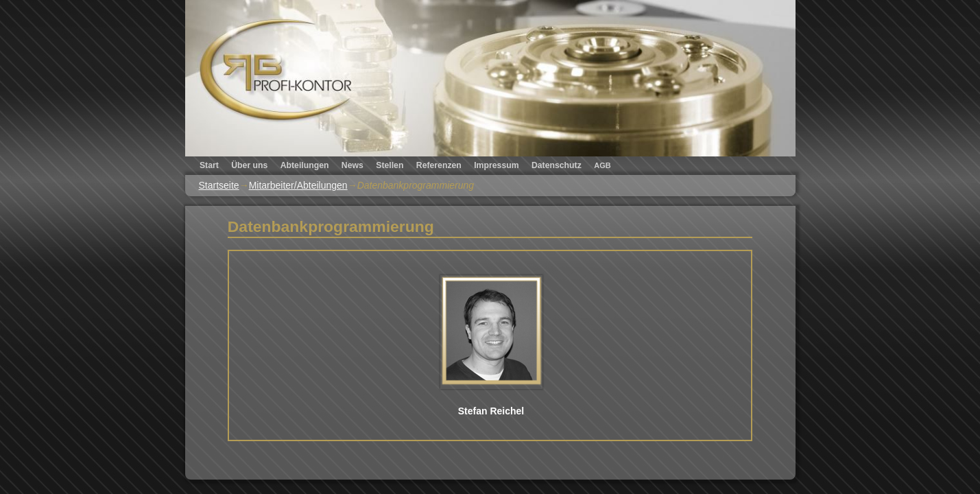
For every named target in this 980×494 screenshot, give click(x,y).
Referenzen (439, 165)
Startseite (219, 185)
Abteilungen (305, 165)
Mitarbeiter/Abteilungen (298, 185)
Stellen (390, 165)
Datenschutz (557, 165)
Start (209, 165)
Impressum (496, 165)
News (352, 165)
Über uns (249, 165)
